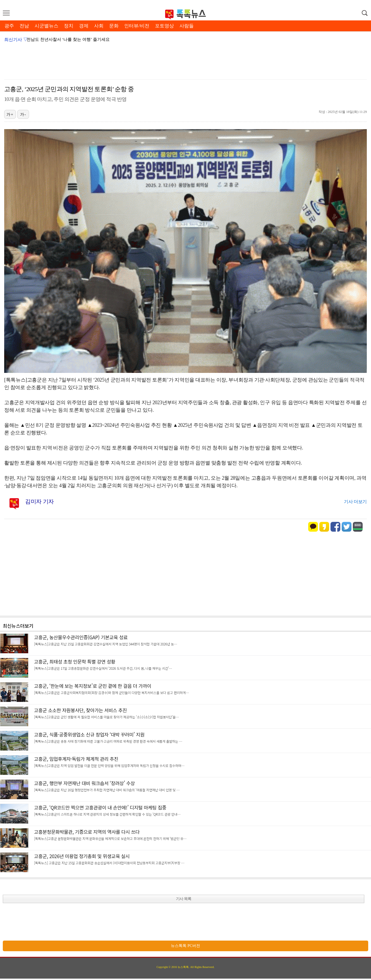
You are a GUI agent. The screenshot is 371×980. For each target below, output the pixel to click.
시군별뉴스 (46, 26)
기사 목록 (184, 899)
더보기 (27, 626)
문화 (114, 26)
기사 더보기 (355, 502)
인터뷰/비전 (137, 26)
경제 (84, 26)
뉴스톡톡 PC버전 (185, 946)
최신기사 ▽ (16, 40)
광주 (9, 26)
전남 (24, 26)
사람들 (187, 26)
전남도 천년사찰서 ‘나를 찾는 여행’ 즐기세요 (68, 39)
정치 (69, 26)
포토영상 (164, 26)
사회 (99, 26)
